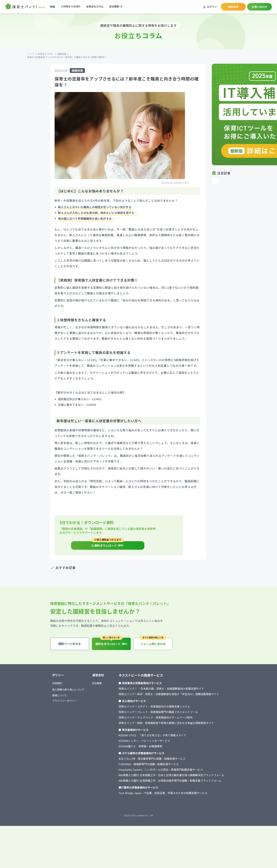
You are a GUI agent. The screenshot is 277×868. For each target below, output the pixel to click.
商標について (58, 734)
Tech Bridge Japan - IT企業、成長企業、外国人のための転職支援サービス (170, 830)
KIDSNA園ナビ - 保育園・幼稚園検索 (147, 784)
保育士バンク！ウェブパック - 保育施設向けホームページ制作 (163, 755)
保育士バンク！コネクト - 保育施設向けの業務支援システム (161, 744)
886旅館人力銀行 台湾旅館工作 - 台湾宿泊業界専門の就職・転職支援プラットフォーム (177, 818)
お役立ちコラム (70, 68)
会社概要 (104, 721)
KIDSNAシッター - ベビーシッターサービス (151, 778)
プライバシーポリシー (63, 739)
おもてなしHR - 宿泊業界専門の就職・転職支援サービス (159, 796)
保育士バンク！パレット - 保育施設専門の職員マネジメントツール (165, 749)
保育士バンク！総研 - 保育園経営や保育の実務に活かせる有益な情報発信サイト (173, 760)
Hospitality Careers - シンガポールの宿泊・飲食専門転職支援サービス (168, 807)
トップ (54, 68)
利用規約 (55, 721)
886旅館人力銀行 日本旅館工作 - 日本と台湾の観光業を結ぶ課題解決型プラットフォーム (178, 813)
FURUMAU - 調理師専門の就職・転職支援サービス (156, 802)
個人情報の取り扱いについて (67, 728)
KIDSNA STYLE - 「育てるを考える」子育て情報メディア (159, 773)
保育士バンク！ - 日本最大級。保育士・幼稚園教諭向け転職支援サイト (168, 726)
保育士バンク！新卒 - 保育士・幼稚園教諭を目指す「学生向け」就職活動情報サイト (176, 732)
